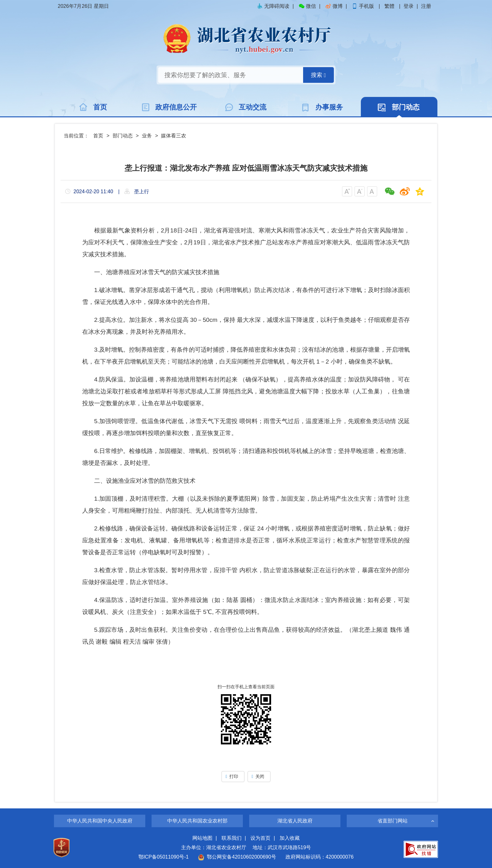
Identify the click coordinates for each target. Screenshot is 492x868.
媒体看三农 (174, 136)
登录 (409, 6)
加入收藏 (290, 838)
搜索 (318, 75)
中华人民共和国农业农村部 (197, 821)
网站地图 (202, 838)
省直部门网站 (393, 821)
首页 (98, 136)
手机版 (363, 6)
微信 (307, 6)
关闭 (259, 776)
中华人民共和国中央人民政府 (100, 821)
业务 (147, 136)
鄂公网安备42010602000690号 (237, 857)
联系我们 (232, 838)
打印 (233, 776)
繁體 (389, 6)
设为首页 (260, 838)
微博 (334, 6)
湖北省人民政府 (295, 821)
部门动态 (123, 136)
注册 (426, 6)
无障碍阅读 (273, 6)
